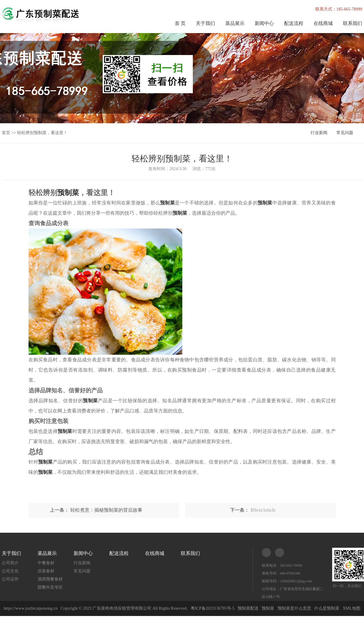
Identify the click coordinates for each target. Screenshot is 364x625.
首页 (6, 133)
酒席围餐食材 (50, 579)
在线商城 (323, 23)
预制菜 (268, 608)
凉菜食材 (46, 571)
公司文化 (10, 571)
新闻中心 (264, 23)
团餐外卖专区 (50, 587)
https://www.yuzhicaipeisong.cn (31, 608)
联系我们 (353, 23)
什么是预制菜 (327, 608)
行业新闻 (319, 133)
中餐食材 (46, 563)
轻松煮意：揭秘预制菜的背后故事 (106, 510)
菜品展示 (235, 23)
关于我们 (205, 23)
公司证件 (10, 579)
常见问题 (345, 133)
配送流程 (294, 23)
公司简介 (10, 563)
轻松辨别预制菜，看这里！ (42, 133)
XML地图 (352, 608)
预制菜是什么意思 (294, 608)
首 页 (180, 23)
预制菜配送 (248, 608)
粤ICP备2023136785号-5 (212, 608)
